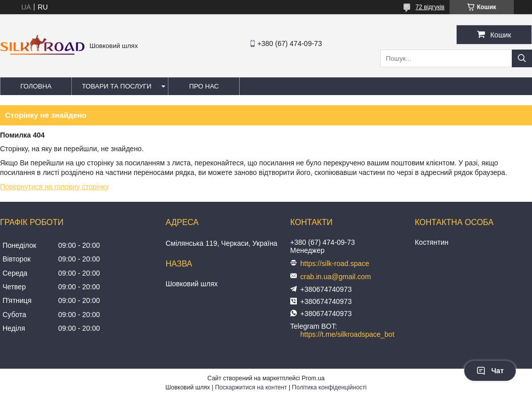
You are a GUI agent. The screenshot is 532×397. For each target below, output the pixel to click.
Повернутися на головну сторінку (54, 187)
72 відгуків (430, 7)
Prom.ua (313, 378)
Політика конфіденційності (329, 387)
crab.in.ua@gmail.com (336, 277)
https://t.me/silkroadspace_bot (347, 334)
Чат (490, 371)
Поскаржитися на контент (251, 387)
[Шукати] (522, 58)
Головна (36, 86)
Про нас (204, 86)
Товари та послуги (117, 86)
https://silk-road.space (335, 263)
